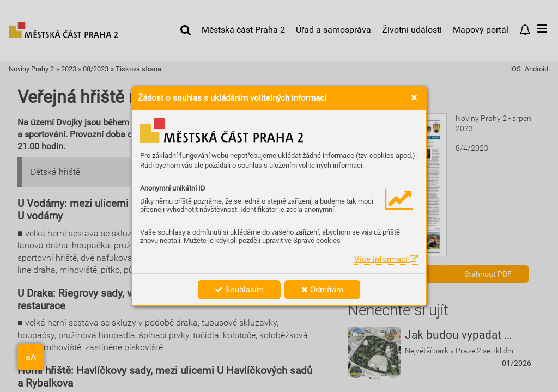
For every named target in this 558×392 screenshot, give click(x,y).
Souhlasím (239, 290)
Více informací (386, 259)
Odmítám (322, 290)
